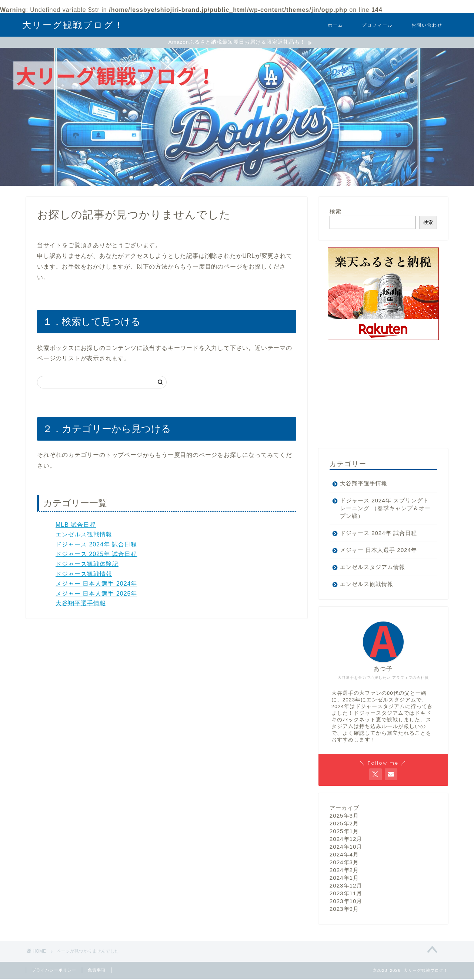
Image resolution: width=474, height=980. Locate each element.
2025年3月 (344, 817)
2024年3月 (344, 863)
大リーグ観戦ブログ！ (73, 25)
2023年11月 (346, 894)
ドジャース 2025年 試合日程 (96, 555)
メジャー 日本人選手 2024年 (96, 585)
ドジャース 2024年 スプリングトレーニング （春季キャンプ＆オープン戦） (381, 509)
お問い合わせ (427, 25)
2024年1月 (344, 879)
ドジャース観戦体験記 (87, 565)
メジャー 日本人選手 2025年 (96, 595)
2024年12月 (346, 840)
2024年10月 (346, 848)
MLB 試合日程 (76, 526)
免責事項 (97, 971)
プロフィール (377, 25)
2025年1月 (344, 832)
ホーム (336, 25)
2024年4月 (344, 856)
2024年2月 (344, 871)
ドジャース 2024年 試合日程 (96, 545)
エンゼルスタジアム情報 (373, 568)
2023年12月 (346, 887)
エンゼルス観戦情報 (84, 536)
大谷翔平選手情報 (81, 604)
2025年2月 (344, 824)
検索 (336, 213)
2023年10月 (346, 902)
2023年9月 (344, 910)
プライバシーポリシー (54, 971)
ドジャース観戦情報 (84, 575)
